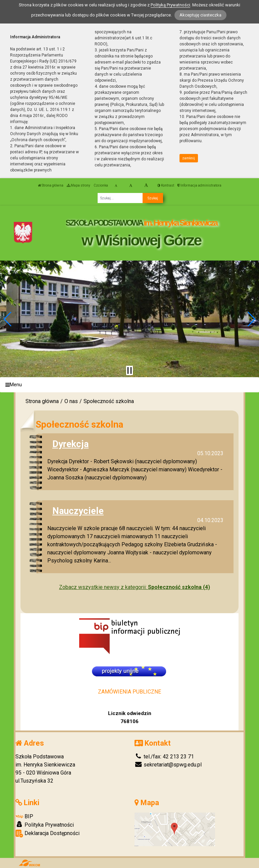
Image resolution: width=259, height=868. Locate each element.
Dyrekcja (70, 444)
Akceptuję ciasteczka (200, 15)
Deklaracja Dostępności (47, 834)
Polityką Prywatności (170, 5)
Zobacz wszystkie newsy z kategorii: (135, 587)
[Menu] (129, 385)
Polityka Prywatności (45, 825)
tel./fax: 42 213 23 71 (164, 757)
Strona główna (51, 185)
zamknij (189, 158)
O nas (71, 401)
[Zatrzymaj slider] (129, 370)
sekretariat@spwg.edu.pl (168, 765)
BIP (24, 816)
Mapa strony (79, 185)
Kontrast (166, 185)
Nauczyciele (78, 511)
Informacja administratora (199, 185)
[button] (8, 319)
